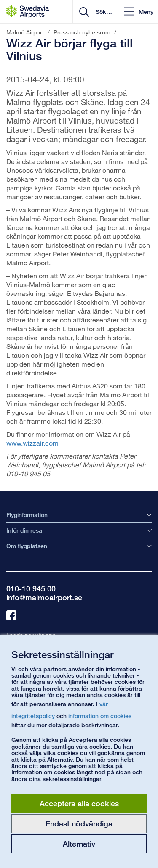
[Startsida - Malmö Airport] (28, 12)
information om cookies (100, 716)
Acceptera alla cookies (79, 803)
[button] (139, 12)
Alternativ (79, 844)
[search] (103, 12)
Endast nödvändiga (79, 823)
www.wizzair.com (32, 443)
